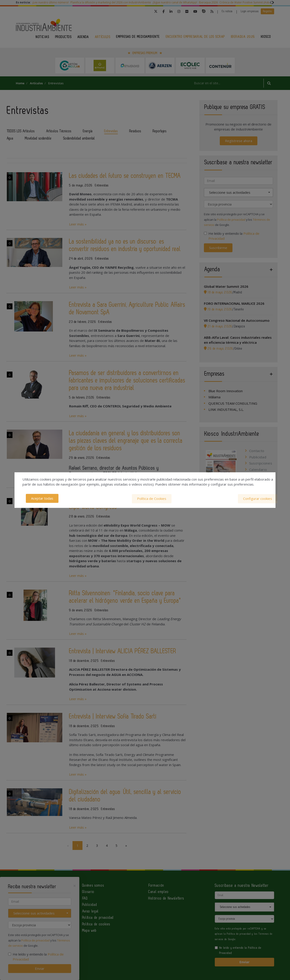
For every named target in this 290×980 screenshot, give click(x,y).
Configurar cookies (258, 498)
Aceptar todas (42, 498)
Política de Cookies (152, 498)
